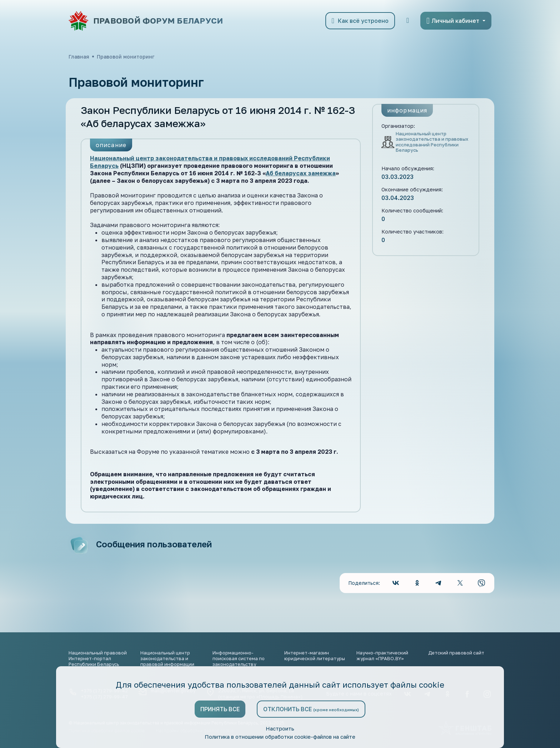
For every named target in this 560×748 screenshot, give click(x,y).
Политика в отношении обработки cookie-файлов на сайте (280, 737)
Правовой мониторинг (126, 57)
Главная (79, 57)
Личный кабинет (453, 21)
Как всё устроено (360, 21)
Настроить (280, 728)
